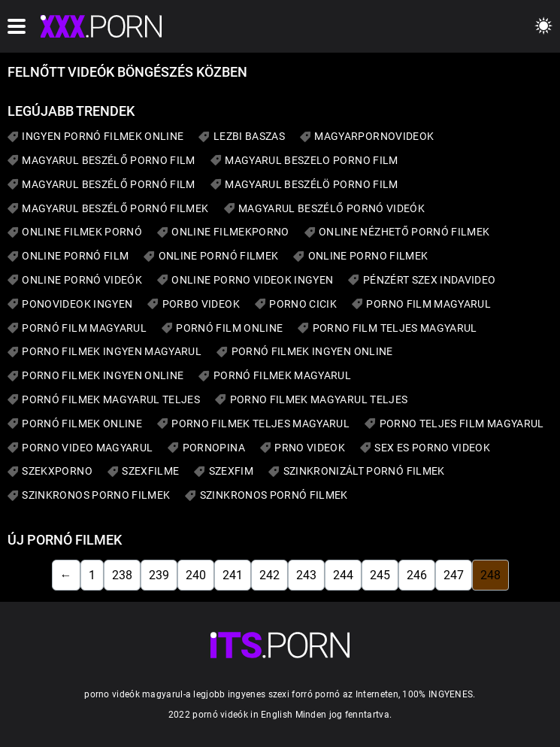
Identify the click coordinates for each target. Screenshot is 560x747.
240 (196, 575)
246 (417, 575)
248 (490, 575)
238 (122, 575)
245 (380, 575)
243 (306, 575)
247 (454, 575)
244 (343, 575)
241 (233, 575)
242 (269, 575)
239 (159, 575)
